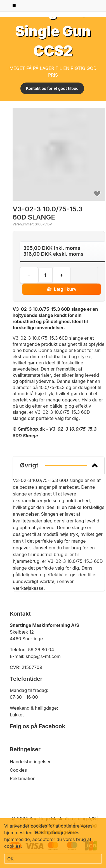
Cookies (18, 770)
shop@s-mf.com (43, 656)
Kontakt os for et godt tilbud (52, 88)
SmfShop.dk (31, 429)
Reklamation (23, 778)
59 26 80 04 (41, 650)
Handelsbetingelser (30, 762)
